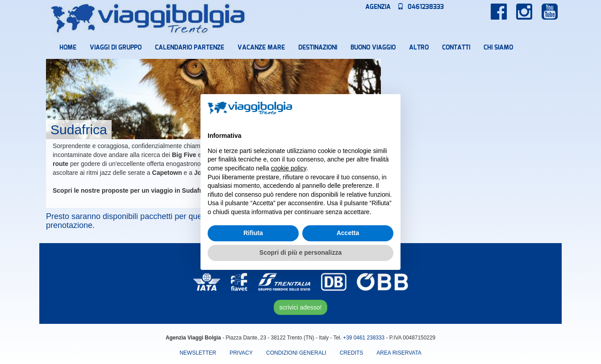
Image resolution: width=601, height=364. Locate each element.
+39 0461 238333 (364, 338)
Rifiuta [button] (253, 233)
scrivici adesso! (301, 307)
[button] (389, 108)
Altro (419, 48)
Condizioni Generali (296, 353)
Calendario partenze (190, 48)
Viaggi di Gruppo (116, 48)
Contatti (456, 48)
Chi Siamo (498, 48)
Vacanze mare (261, 48)
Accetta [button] (348, 233)
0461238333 (421, 7)
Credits (352, 353)
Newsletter (198, 353)
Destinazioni (318, 48)
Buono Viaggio (373, 48)
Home (68, 48)
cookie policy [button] (289, 168)
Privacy (241, 353)
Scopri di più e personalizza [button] (300, 252)
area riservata (399, 353)
